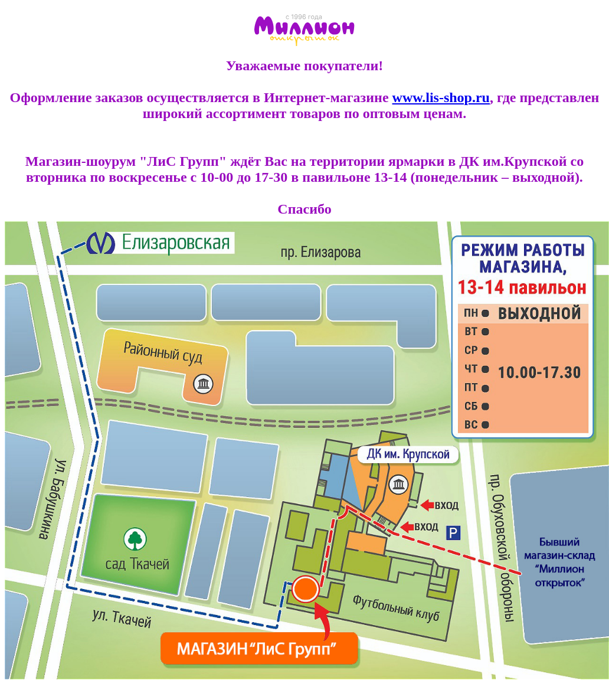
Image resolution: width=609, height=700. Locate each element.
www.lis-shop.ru (441, 97)
